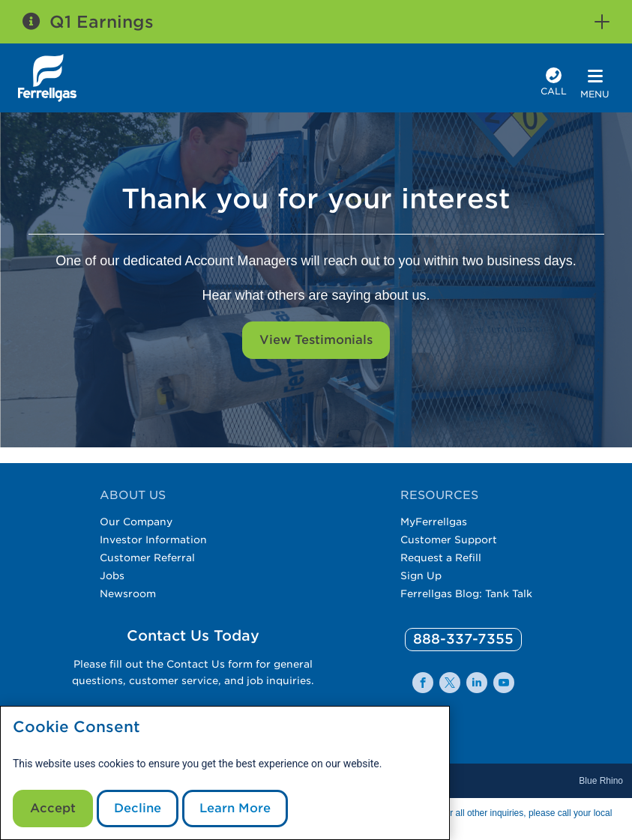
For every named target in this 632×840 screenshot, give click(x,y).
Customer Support (449, 540)
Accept (53, 808)
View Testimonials (316, 340)
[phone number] (554, 84)
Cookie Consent (76, 727)
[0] (463, 640)
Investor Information (153, 540)
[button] (602, 22)
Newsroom (128, 593)
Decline (138, 808)
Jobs (112, 575)
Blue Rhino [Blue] (601, 781)
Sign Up (421, 575)
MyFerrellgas (434, 522)
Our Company (136, 522)
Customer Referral (147, 558)
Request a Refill (441, 558)
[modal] (225, 773)
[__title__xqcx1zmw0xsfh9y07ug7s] (47, 78)
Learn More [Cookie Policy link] (235, 808)
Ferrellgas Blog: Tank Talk (466, 593)
